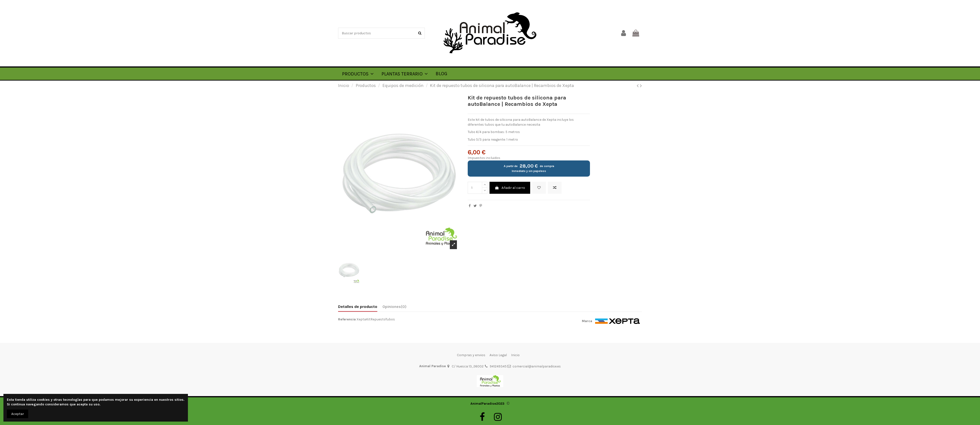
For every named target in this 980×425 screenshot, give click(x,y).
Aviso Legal (498, 355)
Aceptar (18, 414)
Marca (587, 321)
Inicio (515, 355)
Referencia (347, 319)
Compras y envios (471, 355)
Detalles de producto (358, 307)
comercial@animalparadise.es (537, 366)
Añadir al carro (510, 188)
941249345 (498, 366)
